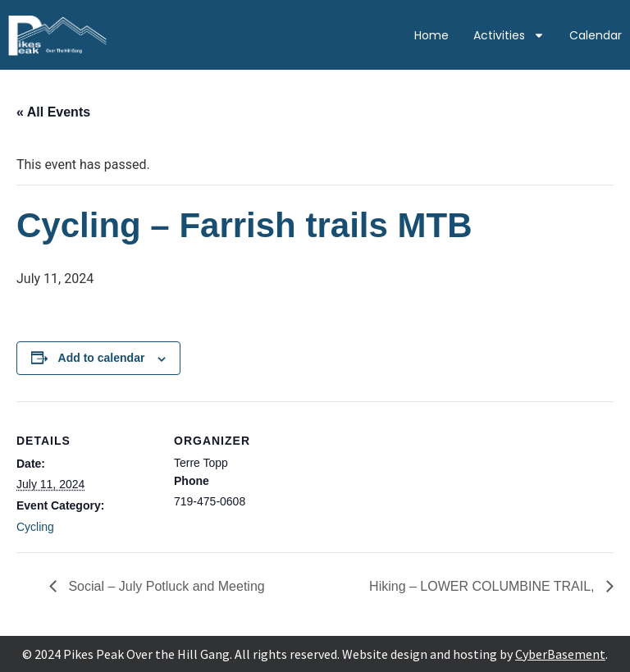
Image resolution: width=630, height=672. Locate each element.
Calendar (596, 35)
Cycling (35, 527)
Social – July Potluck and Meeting (165, 586)
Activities (509, 35)
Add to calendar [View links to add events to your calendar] (102, 358)
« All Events (53, 112)
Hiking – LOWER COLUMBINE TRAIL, (484, 586)
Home (431, 35)
